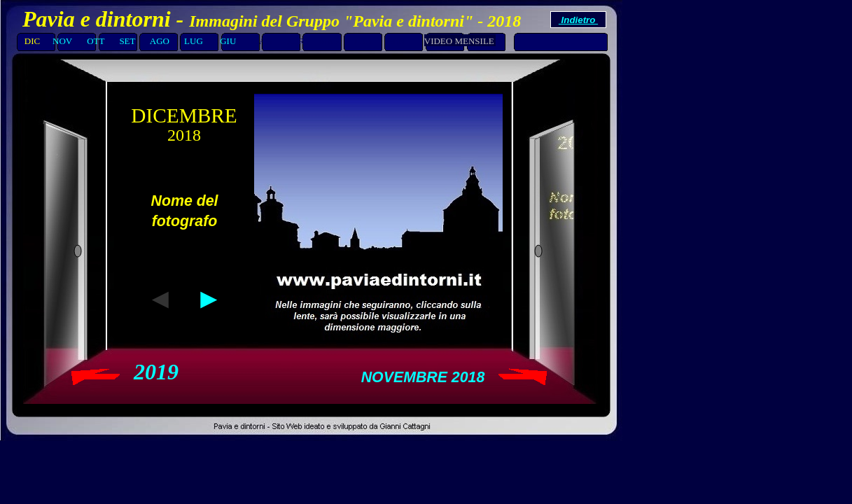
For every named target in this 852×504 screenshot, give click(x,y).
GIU (228, 41)
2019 (156, 372)
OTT (97, 41)
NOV (62, 41)
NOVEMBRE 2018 (423, 377)
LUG (194, 41)
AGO (160, 41)
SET (127, 41)
